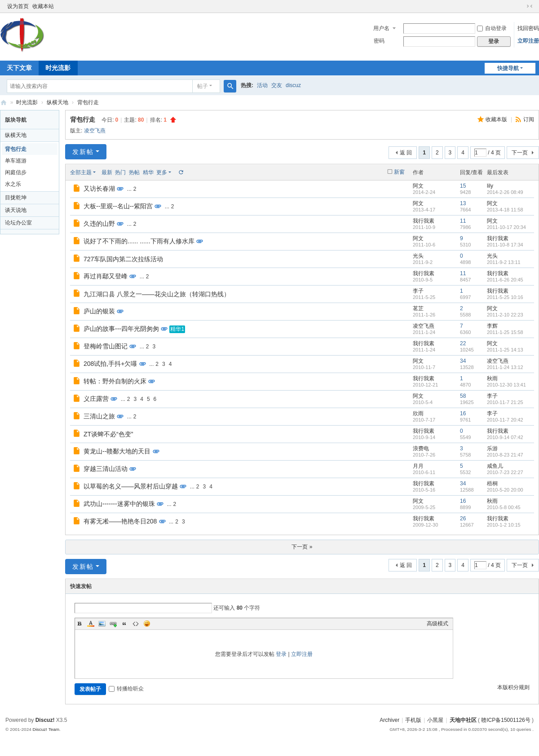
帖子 (203, 86)
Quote (124, 624)
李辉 (492, 326)
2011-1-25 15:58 (505, 332)
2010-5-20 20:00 (505, 490)
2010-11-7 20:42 (505, 420)
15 (463, 186)
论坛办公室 (18, 223)
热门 (120, 172)
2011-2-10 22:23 (505, 315)
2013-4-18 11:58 (505, 210)
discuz (293, 85)
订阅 (529, 119)
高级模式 (437, 624)
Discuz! (45, 720)
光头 (418, 256)
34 (463, 361)
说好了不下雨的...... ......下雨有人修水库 (139, 241)
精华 (148, 172)
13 (463, 203)
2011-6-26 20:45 (505, 280)
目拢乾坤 (16, 198)
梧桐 (492, 483)
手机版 (413, 720)
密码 (379, 41)
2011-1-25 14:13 (505, 350)
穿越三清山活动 (106, 469)
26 (463, 519)
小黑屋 (435, 720)
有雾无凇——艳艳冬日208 (120, 521)
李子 (418, 291)
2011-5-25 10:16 (505, 297)
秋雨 (492, 378)
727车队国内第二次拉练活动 (123, 259)
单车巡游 (16, 161)
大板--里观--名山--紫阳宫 (118, 206)
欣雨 (418, 413)
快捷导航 (508, 68)
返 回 (406, 153)
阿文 (418, 186)
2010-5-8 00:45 (504, 507)
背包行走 (88, 102)
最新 (107, 172)
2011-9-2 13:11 (504, 262)
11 (463, 221)
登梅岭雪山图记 (106, 346)
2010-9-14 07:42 (505, 437)
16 (463, 413)
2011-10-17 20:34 (506, 227)
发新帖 (83, 152)
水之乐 (13, 184)
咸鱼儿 (495, 466)
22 (463, 343)
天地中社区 (4, 103)
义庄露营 (96, 399)
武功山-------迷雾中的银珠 (119, 504)
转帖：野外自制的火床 (115, 381)
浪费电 (421, 448)
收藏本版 (497, 119)
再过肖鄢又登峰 (106, 276)
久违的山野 (99, 224)
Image (102, 624)
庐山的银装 (99, 311)
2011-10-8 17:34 (505, 245)
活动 (262, 85)
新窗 (399, 172)
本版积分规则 (513, 687)
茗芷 (418, 308)
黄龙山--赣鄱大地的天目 (117, 451)
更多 (162, 172)
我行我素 (424, 221)
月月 (418, 466)
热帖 (134, 172)
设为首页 (18, 6)
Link (113, 624)
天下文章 (19, 68)
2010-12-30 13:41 (506, 385)
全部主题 (81, 172)
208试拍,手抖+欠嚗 (110, 364)
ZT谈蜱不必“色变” (108, 434)
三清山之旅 (99, 416)
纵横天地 (57, 102)
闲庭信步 (16, 172)
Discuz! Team (46, 729)
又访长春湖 (99, 189)
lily (490, 186)
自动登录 (492, 28)
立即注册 (528, 41)
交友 (277, 85)
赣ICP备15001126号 (506, 720)
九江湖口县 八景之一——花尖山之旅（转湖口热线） (157, 294)
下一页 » (302, 547)
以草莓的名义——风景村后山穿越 (131, 486)
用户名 (381, 28)
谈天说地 (16, 210)
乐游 (492, 448)
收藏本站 (43, 6)
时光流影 (58, 68)
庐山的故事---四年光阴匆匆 (121, 329)
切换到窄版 (530, 6)
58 (463, 396)
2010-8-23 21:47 (505, 455)
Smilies (147, 624)
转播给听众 (126, 689)
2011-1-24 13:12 (505, 367)
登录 (281, 654)
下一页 (520, 153)
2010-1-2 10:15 (504, 525)
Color (91, 624)
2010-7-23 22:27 (505, 472)
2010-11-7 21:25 (505, 402)
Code (136, 624)
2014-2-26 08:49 (505, 192)
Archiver (389, 720)
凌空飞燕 (95, 131)
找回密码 (528, 28)
